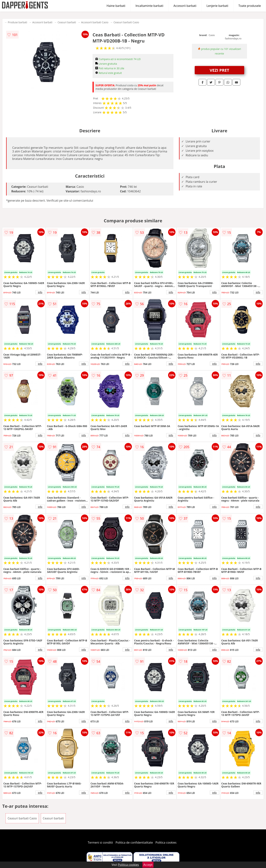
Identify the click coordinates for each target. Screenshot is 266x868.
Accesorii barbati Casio (95, 22)
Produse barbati (17, 22)
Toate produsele (250, 6)
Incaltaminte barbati (149, 6)
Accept (148, 865)
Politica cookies (166, 842)
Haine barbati (116, 6)
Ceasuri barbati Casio (126, 22)
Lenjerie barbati (217, 6)
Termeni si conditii (100, 842)
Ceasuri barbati (67, 22)
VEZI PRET (219, 70)
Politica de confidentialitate (134, 842)
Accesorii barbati (185, 6)
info (40, 292)
